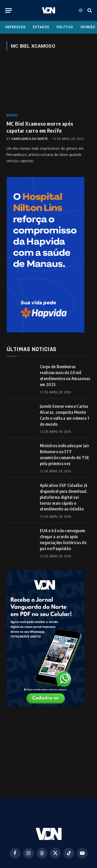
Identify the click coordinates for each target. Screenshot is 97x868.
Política (65, 27)
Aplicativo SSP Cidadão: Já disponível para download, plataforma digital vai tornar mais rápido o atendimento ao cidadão (64, 497)
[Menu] (9, 10)
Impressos (15, 27)
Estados (41, 27)
